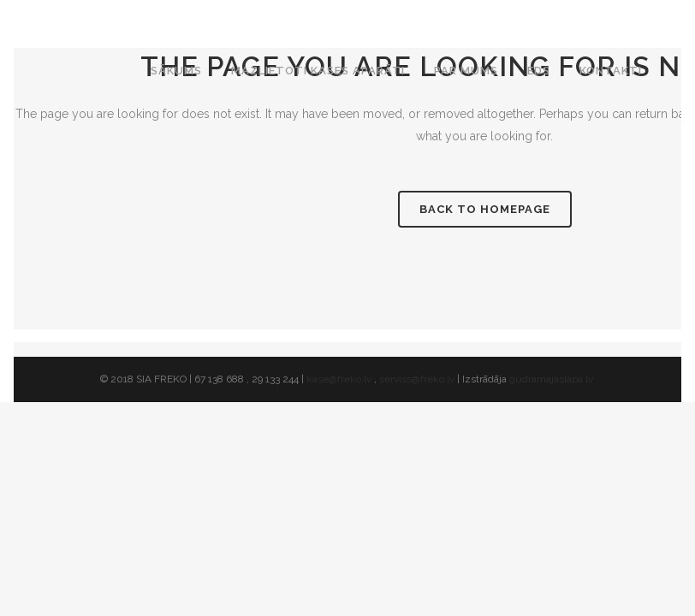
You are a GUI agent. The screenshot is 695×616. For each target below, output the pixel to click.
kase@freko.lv (339, 379)
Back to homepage (485, 209)
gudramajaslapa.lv (552, 379)
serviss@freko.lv (417, 379)
